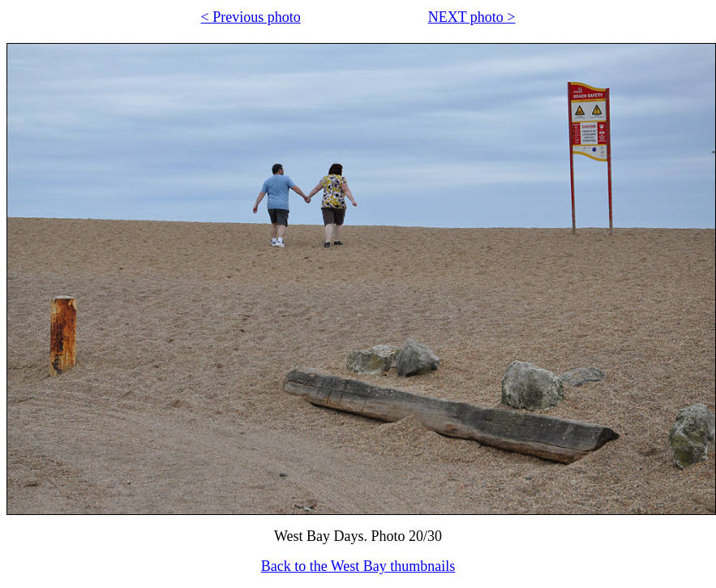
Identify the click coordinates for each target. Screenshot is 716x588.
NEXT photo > (472, 17)
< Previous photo (251, 17)
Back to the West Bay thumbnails (358, 566)
